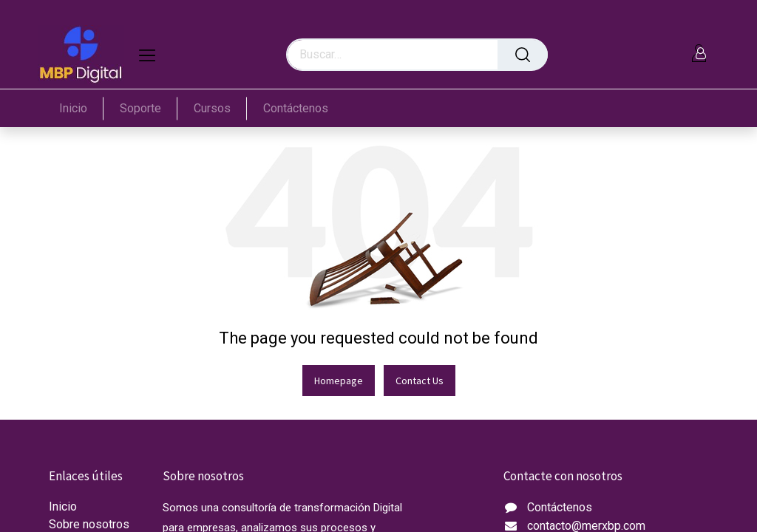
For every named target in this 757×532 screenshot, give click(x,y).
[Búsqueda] (523, 55)
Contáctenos (560, 507)
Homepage (339, 381)
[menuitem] (81, 108)
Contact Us (420, 381)
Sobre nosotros (89, 524)
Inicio (63, 507)
